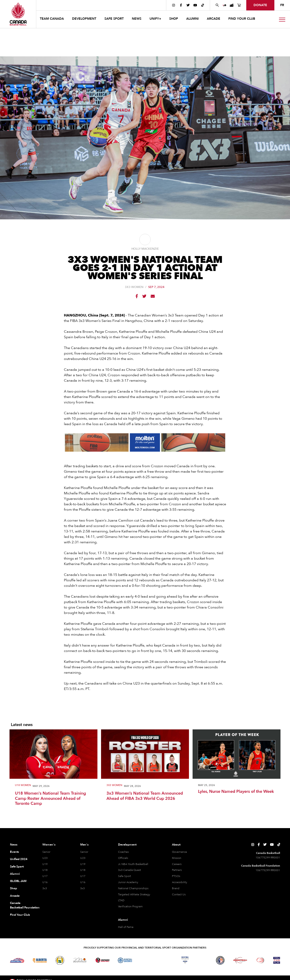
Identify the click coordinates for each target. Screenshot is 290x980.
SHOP (174, 19)
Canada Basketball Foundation (21, 905)
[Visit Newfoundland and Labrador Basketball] (220, 960)
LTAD (121, 900)
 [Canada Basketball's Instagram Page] (174, 5)
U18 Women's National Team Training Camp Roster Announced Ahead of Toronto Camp (50, 799)
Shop (13, 888)
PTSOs (176, 876)
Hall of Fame (126, 927)
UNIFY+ (155, 19)
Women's (49, 845)
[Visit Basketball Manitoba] (80, 960)
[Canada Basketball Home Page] (18, 14)
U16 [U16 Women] (45, 882)
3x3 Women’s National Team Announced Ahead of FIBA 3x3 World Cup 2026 (145, 796)
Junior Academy (128, 882)
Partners (177, 870)
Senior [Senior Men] (84, 852)
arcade (214, 19)
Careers (177, 864)
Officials (123, 858)
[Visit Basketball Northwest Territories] (145, 960)
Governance (179, 852)
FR (282, 5)
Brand (176, 888)
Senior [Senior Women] (46, 852)
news (137, 19)
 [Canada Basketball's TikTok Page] (203, 5)
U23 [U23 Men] (83, 858)
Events (14, 852)
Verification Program (130, 906)
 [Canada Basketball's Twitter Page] (188, 5)
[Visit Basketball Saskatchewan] (60, 960)
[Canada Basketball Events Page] (232, 5)
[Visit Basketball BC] (17, 960)
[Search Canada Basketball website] (217, 5)
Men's (84, 845)
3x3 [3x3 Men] (82, 888)
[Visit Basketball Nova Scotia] (185, 960)
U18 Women (23, 785)
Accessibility (180, 882)
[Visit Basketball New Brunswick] (165, 960)
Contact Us (179, 894)
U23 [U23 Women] (45, 858)
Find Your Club (20, 915)
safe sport (114, 19)
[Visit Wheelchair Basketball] (260, 960)
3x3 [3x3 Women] (45, 888)
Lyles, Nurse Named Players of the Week (236, 792)
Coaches (123, 852)
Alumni (15, 874)
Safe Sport (17, 867)
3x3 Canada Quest (129, 870)
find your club (242, 19)
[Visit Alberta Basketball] (40, 960)
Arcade (15, 896)
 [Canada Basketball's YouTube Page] (195, 5)
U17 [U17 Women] (45, 876)
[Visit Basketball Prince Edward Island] (203, 960)
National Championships (133, 888)
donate (260, 5)
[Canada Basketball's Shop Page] (239, 5)
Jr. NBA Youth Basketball (133, 864)
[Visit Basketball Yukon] (240, 960)
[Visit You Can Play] (277, 960)
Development (127, 845)
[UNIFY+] (225, 5)
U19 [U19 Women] (45, 864)
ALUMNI (192, 19)
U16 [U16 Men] (83, 882)
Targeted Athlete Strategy (134, 894)
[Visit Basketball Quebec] (125, 960)
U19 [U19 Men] (83, 864)
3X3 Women (134, 287)
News (14, 845)
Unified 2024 (19, 859)
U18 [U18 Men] (83, 870)
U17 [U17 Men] (83, 876)
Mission (177, 858)
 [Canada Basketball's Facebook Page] (181, 5)
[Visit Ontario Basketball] (103, 960)
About (176, 845)
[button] (52, 19)
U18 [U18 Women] (45, 870)
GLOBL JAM (18, 881)
